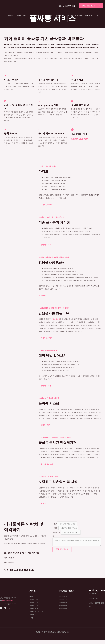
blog (99, 15)
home (11, 15)
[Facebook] (1, 612)
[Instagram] (10, 612)
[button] (90, 6)
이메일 (55, 528)
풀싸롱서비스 (35, 15)
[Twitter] (5, 612)
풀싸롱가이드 (22, 15)
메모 (55, 537)
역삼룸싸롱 (63, 610)
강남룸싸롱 (56, 319)
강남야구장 (63, 603)
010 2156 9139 (8, 605)
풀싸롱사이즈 (48, 15)
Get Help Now (62, 550)
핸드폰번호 (57, 533)
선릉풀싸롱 (63, 613)
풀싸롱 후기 (89, 15)
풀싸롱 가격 (60, 15)
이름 (55, 524)
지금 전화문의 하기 (82, 134)
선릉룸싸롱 (63, 607)
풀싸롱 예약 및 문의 (75, 15)
